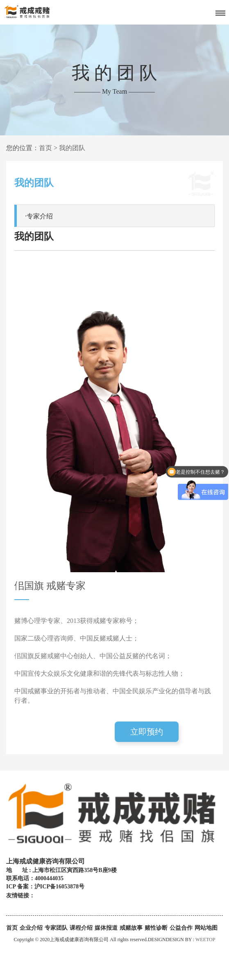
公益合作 (181, 928)
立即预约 (147, 732)
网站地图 (206, 928)
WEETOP (205, 940)
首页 (45, 148)
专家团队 (56, 928)
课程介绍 (81, 928)
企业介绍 (31, 928)
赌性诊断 (156, 928)
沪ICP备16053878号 (59, 887)
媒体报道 (106, 928)
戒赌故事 (131, 928)
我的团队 (72, 148)
